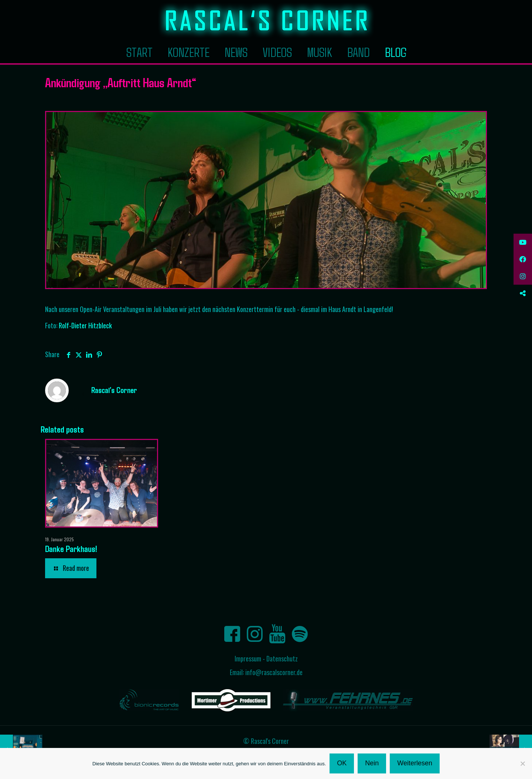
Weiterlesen (415, 763)
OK (342, 763)
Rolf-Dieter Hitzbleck (85, 325)
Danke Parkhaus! (71, 548)
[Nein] (523, 763)
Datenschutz (282, 658)
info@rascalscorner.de (274, 672)
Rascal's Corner (114, 390)
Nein (372, 763)
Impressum (248, 658)
